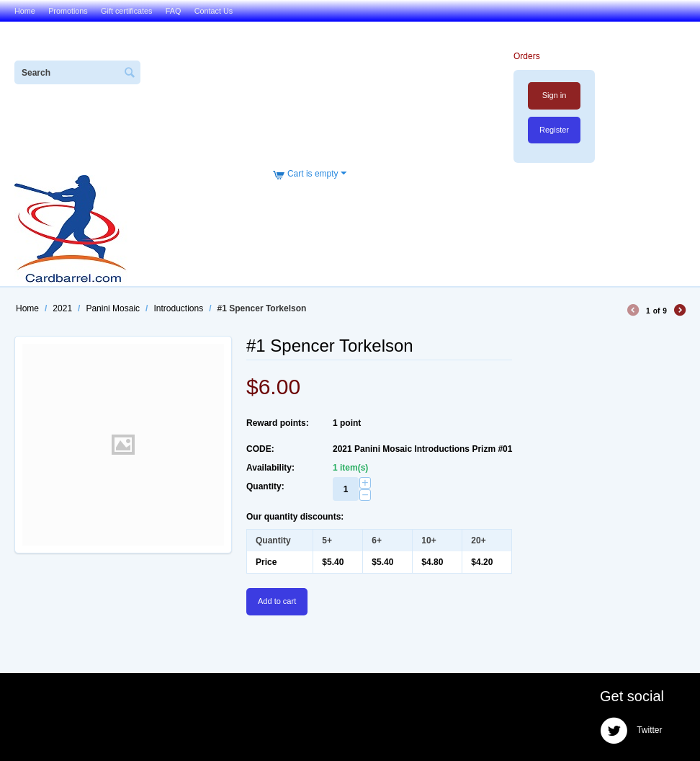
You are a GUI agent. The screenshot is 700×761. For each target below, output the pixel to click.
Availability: (270, 468)
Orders (527, 56)
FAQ (174, 11)
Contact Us (214, 11)
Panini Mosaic (113, 308)
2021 (62, 308)
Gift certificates (126, 11)
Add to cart (277, 601)
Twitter (631, 731)
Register (554, 130)
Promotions (68, 11)
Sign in (555, 95)
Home (25, 11)
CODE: (260, 449)
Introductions (178, 308)
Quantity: (265, 486)
